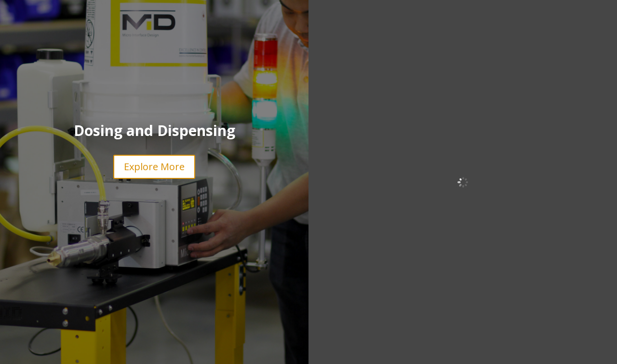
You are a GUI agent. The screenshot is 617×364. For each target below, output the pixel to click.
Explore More (154, 167)
